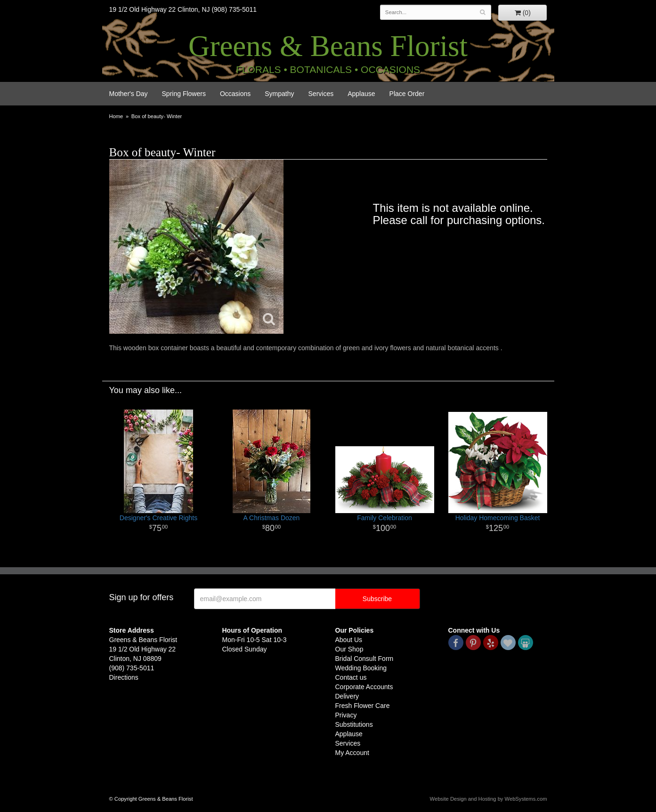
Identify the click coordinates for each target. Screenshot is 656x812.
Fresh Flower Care (363, 706)
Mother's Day (129, 94)
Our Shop (349, 649)
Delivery (347, 696)
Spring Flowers (184, 94)
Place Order (407, 94)
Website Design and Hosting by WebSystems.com (489, 799)
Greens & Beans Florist (328, 46)
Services (321, 94)
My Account (352, 753)
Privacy (346, 715)
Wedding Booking (361, 668)
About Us (349, 640)
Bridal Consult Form (364, 659)
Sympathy (279, 94)
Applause (361, 94)
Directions (124, 677)
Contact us (351, 677)
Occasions (235, 94)
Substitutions (354, 724)
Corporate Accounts (364, 687)
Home (116, 116)
